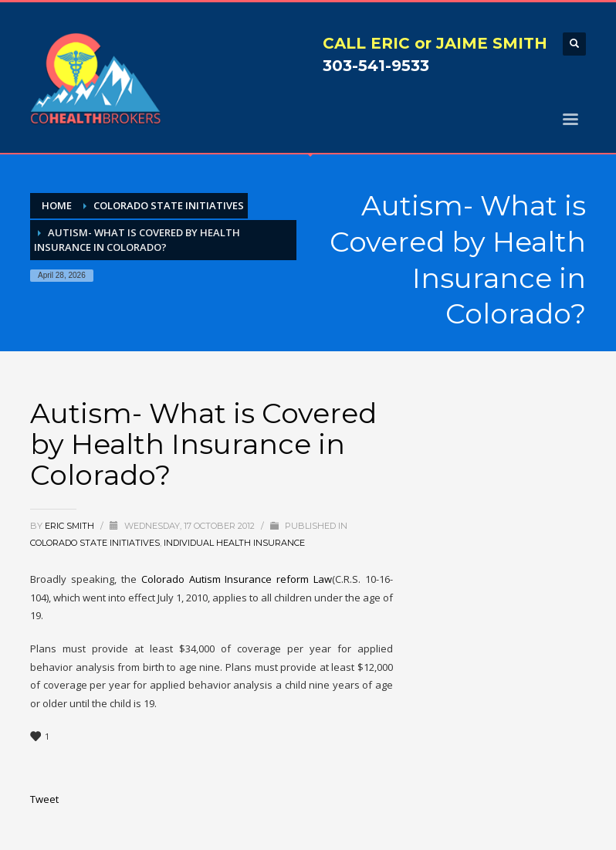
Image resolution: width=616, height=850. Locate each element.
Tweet (44, 799)
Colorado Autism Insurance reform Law (237, 579)
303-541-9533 (376, 66)
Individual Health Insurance (234, 543)
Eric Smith (71, 526)
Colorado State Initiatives (95, 543)
